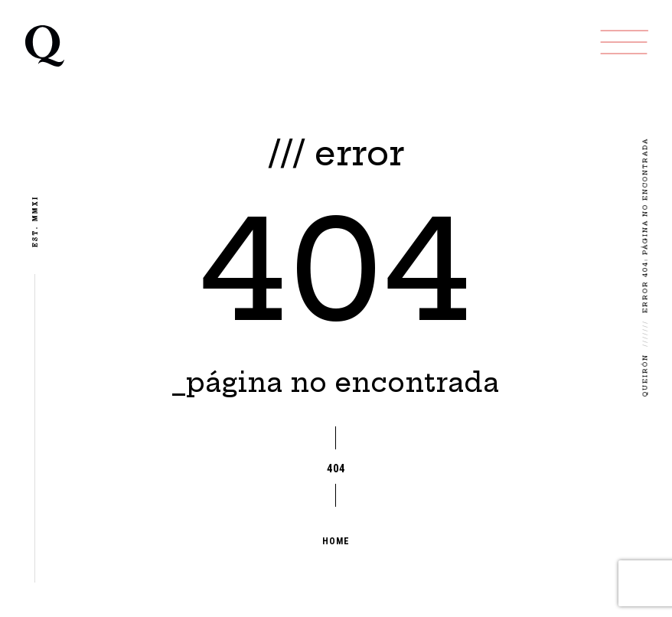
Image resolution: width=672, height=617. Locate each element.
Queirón (645, 375)
